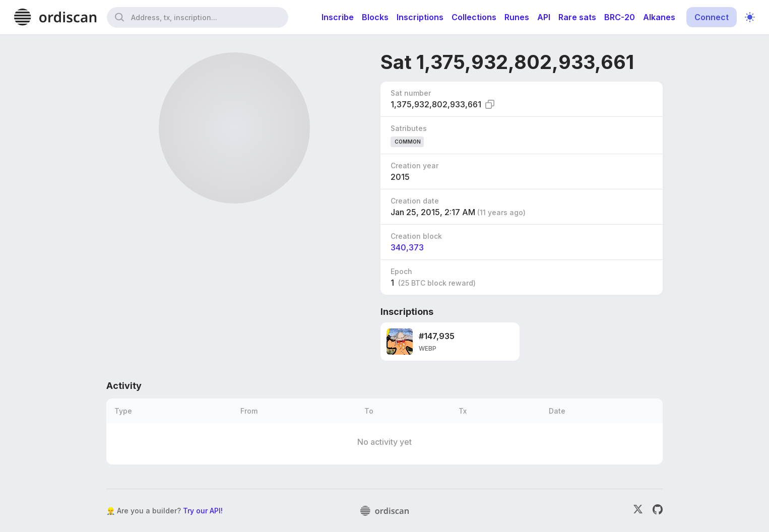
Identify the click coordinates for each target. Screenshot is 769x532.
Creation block (416, 236)
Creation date (415, 201)
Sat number (411, 93)
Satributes (409, 128)
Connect (712, 17)
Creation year (414, 165)
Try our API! (203, 511)
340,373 (407, 247)
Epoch (401, 271)
